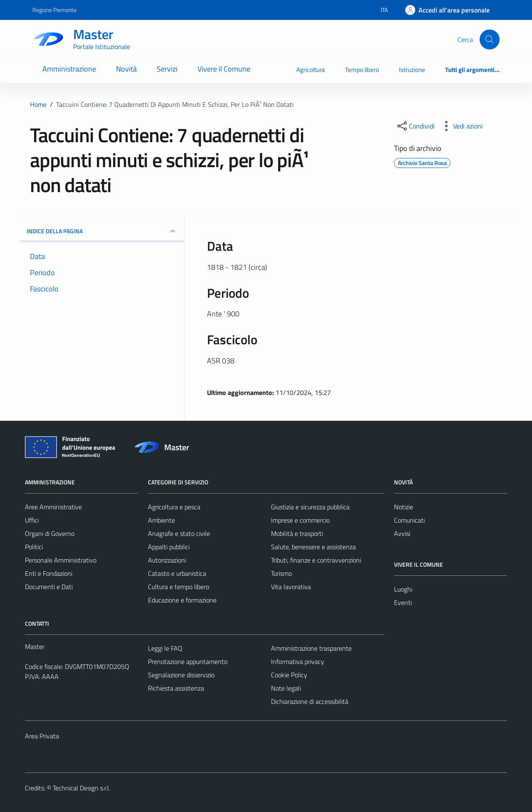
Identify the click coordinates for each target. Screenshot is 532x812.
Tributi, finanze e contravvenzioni (316, 560)
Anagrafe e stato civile (179, 533)
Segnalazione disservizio (181, 675)
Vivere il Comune (224, 69)
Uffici (32, 520)
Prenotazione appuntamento (188, 661)
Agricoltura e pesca (174, 507)
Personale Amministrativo (61, 560)
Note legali (286, 688)
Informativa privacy (298, 661)
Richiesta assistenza (176, 688)
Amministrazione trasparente (311, 648)
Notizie (404, 507)
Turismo (281, 573)
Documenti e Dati (49, 587)
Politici (34, 547)
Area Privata (42, 736)
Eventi (403, 602)
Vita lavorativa (291, 587)
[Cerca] (490, 39)
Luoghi (403, 589)
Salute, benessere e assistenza (313, 547)
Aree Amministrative (53, 507)
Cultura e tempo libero (179, 587)
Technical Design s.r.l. (81, 788)
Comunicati (409, 520)
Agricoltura (311, 70)
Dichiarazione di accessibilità (310, 701)
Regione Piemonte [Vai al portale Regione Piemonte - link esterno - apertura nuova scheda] (54, 10)
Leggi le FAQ (165, 648)
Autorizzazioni (167, 560)
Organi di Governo (50, 533)
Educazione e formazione (182, 600)
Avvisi (402, 533)
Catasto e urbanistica (177, 573)
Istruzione (412, 70)
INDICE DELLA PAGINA (102, 231)
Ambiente (161, 520)
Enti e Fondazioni (49, 573)
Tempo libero (362, 70)
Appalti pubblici (169, 547)
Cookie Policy (289, 675)
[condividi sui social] (415, 126)
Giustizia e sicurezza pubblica (310, 507)
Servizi (167, 69)
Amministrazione (69, 69)
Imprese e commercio (300, 520)
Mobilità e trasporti (297, 533)
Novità (126, 69)
